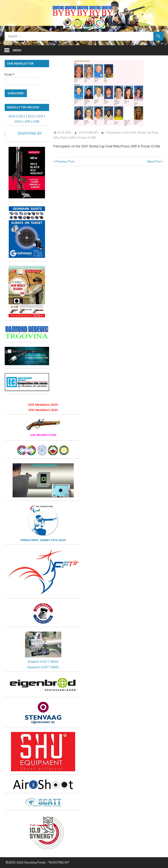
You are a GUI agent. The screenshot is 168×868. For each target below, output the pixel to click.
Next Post (154, 161)
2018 (36, 121)
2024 (12, 116)
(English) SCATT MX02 (43, 662)
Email (10, 74)
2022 (31, 116)
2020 (18, 121)
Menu (17, 50)
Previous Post (65, 161)
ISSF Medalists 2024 (43, 405)
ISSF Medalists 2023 (43, 410)
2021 (40, 116)
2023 (21, 116)
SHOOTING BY (88, 132)
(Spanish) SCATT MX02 (43, 667)
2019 (27, 121)
